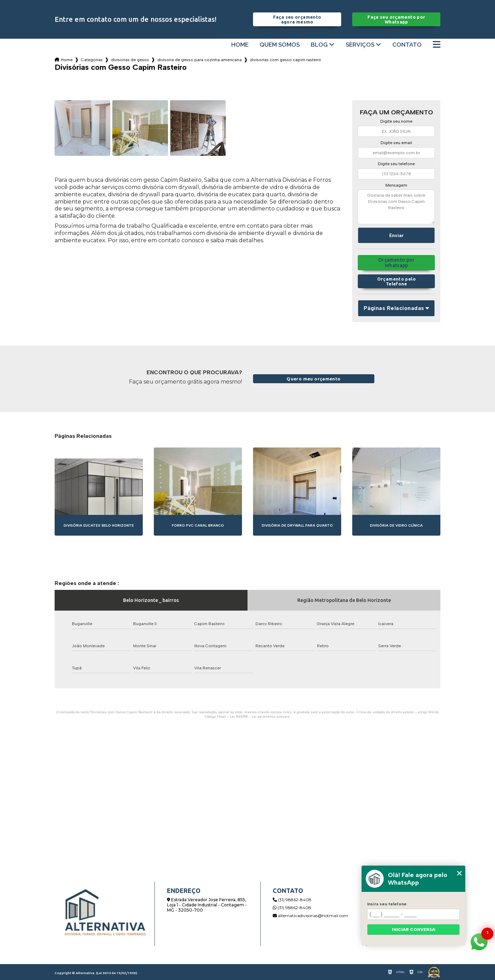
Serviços (360, 45)
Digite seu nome (396, 121)
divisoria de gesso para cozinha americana (199, 60)
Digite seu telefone (396, 164)
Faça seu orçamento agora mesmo (297, 19)
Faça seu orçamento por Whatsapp (396, 19)
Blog (319, 45)
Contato (407, 45)
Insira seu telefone (387, 904)
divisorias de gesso (130, 60)
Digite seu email (396, 143)
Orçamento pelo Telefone (396, 281)
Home (240, 45)
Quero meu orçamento (314, 379)
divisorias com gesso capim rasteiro (286, 60)
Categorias (92, 60)
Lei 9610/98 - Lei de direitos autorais (260, 717)
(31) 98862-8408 (292, 900)
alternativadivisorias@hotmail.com (310, 916)
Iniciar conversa (414, 930)
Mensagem (396, 185)
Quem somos (280, 45)
